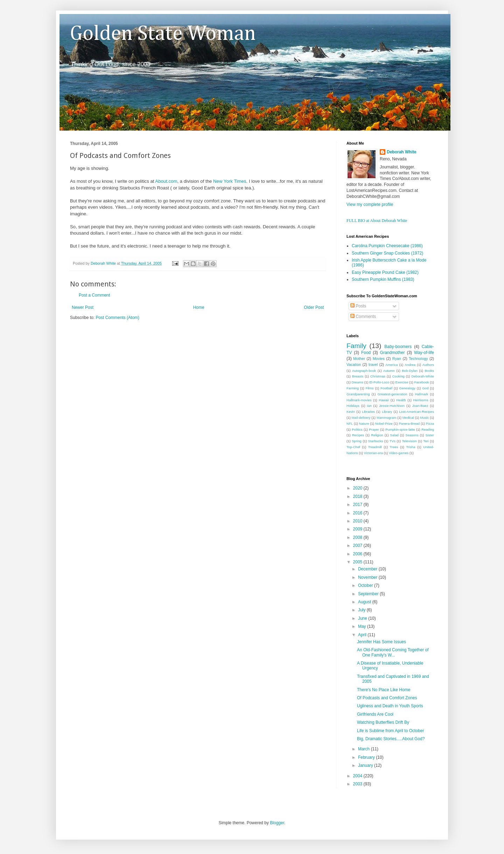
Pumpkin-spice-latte (400, 429)
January (366, 765)
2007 (358, 546)
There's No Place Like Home (384, 690)
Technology (418, 359)
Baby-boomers (398, 347)
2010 (358, 521)
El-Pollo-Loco (379, 382)
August (365, 602)
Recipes (358, 435)
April (363, 635)
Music (424, 418)
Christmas (378, 376)
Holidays (353, 406)
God (425, 388)
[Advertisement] (152, 342)
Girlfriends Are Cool (375, 714)
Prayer (374, 429)
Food (366, 353)
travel (373, 364)
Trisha (411, 447)
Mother (359, 359)
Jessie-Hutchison (392, 406)
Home (199, 307)
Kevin (351, 412)
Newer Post (83, 307)
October (366, 585)
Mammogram (387, 418)
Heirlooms (421, 400)
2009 (358, 529)
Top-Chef (353, 447)
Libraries (368, 412)
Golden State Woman (163, 34)
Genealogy (407, 388)
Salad (394, 435)
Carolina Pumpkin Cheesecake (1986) (387, 246)
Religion (377, 435)
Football (386, 388)
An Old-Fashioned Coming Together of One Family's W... (393, 652)
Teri (426, 441)
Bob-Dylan (410, 371)
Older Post (314, 307)
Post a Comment (94, 295)
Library (387, 412)
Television (409, 441)
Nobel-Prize (384, 423)
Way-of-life (424, 353)
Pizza (430, 423)
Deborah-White (423, 376)
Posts (358, 306)
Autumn (389, 371)
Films (370, 388)
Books (429, 371)
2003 (358, 784)
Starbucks (376, 441)
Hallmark (421, 394)
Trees (394, 447)
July (362, 610)
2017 (358, 505)
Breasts (358, 376)
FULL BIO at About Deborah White (377, 221)
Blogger (277, 823)
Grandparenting (358, 394)
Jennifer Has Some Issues (381, 642)
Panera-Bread (409, 423)
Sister (430, 435)
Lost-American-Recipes (416, 412)
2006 (358, 554)
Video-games (399, 453)
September (369, 594)
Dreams (357, 382)
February (367, 757)
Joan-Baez (420, 406)
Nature (364, 423)
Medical (408, 418)
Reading (428, 429)
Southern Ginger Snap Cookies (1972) (387, 253)
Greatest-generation (392, 394)
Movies (379, 359)
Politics (357, 429)
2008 (358, 537)
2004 (358, 776)
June (363, 618)
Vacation (354, 364)
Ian (369, 406)
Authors (428, 365)
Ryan (397, 359)
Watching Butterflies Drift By (383, 722)
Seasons (412, 435)
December (368, 569)
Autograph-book (364, 371)
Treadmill (375, 447)
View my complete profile (370, 204)
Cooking (398, 376)
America (391, 365)
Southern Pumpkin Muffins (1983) (383, 279)
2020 (358, 488)
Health (401, 400)
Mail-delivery (361, 418)
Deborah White (402, 152)
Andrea (410, 365)
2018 (358, 497)
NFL (350, 423)
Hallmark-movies (359, 400)
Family (356, 346)
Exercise (402, 382)
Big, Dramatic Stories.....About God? (391, 739)
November (368, 577)
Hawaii (384, 400)
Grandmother (393, 353)
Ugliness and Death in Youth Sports (390, 706)
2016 (358, 513)
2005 (358, 562)
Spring (357, 441)
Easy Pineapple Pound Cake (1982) (385, 272)
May (363, 626)
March (365, 749)
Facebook (421, 382)
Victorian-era (373, 453)
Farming (353, 388)
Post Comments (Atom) (117, 318)
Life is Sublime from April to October (390, 731)
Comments (363, 317)
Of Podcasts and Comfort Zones (387, 698)
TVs (393, 441)
